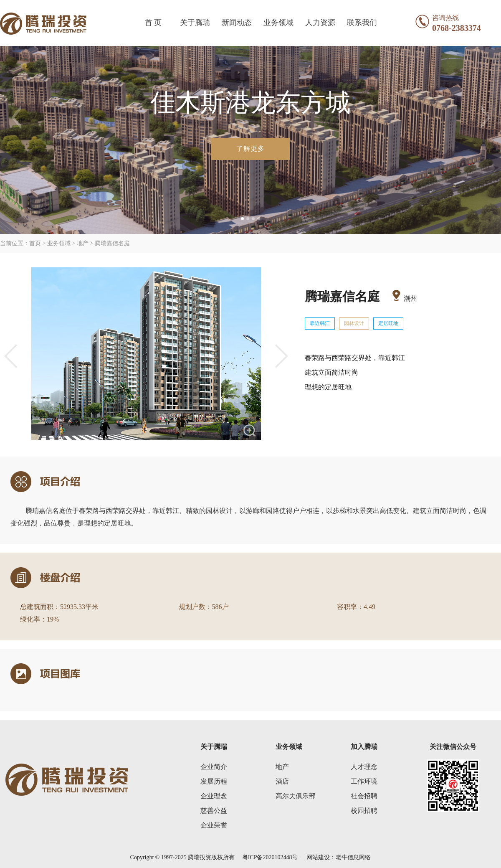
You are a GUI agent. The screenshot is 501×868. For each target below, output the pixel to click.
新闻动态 (237, 23)
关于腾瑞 (195, 23)
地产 (282, 767)
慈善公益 (214, 811)
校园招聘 (364, 811)
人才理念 (364, 767)
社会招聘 (364, 796)
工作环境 (364, 781)
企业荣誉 (214, 825)
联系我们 (362, 23)
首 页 (153, 23)
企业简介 (214, 767)
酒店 (282, 781)
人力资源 (320, 23)
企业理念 (214, 796)
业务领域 (278, 23)
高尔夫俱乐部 (296, 796)
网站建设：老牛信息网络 (339, 857)
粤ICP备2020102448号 (270, 857)
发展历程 (214, 781)
